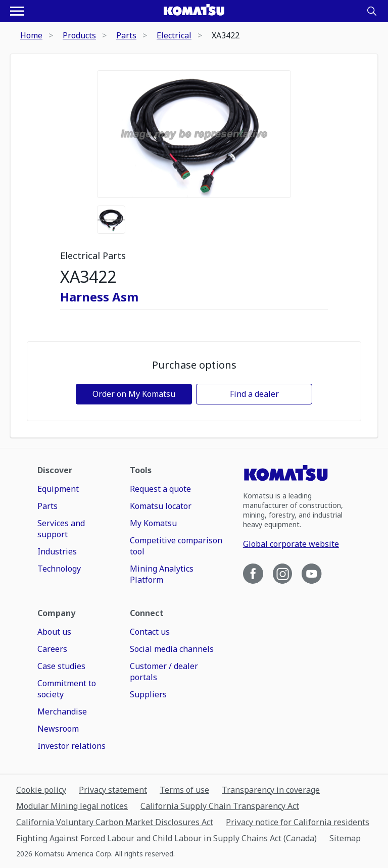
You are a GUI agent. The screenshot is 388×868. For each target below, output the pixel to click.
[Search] (372, 11)
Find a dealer (254, 394)
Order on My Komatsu (134, 394)
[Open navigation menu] (17, 11)
